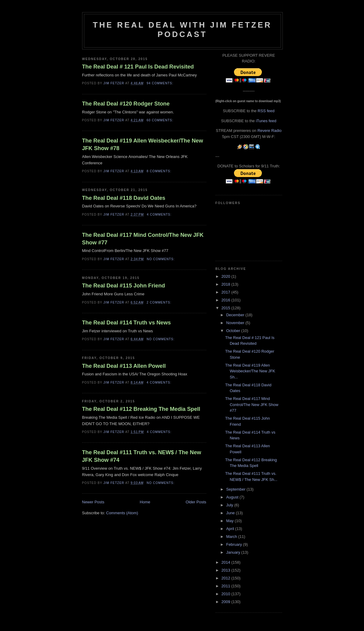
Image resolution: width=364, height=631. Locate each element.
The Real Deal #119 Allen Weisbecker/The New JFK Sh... (250, 371)
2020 (227, 276)
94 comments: (161, 83)
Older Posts (196, 502)
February (235, 544)
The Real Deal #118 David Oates (124, 198)
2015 (227, 308)
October (234, 331)
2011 (227, 586)
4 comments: (160, 215)
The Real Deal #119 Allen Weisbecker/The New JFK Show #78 (143, 144)
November (236, 323)
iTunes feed (266, 121)
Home (145, 502)
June (231, 513)
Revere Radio (269, 131)
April (231, 529)
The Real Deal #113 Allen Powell (124, 366)
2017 (227, 292)
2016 (227, 300)
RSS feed (266, 111)
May (230, 521)
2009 (227, 602)
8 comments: (160, 171)
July (230, 505)
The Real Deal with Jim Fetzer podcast (182, 30)
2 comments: (160, 302)
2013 (227, 570)
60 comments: (161, 120)
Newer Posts (93, 502)
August (233, 497)
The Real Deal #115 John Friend (124, 286)
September (236, 489)
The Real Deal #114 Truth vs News (127, 323)
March (232, 537)
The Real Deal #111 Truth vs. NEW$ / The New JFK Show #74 (142, 456)
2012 (227, 578)
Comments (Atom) (122, 513)
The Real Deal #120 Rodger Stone (126, 104)
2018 (227, 284)
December (236, 315)
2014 (227, 562)
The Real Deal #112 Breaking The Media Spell (141, 409)
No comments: (161, 259)
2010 (227, 594)
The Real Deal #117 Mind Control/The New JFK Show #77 (143, 239)
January (234, 552)
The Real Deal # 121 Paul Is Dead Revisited (138, 67)
